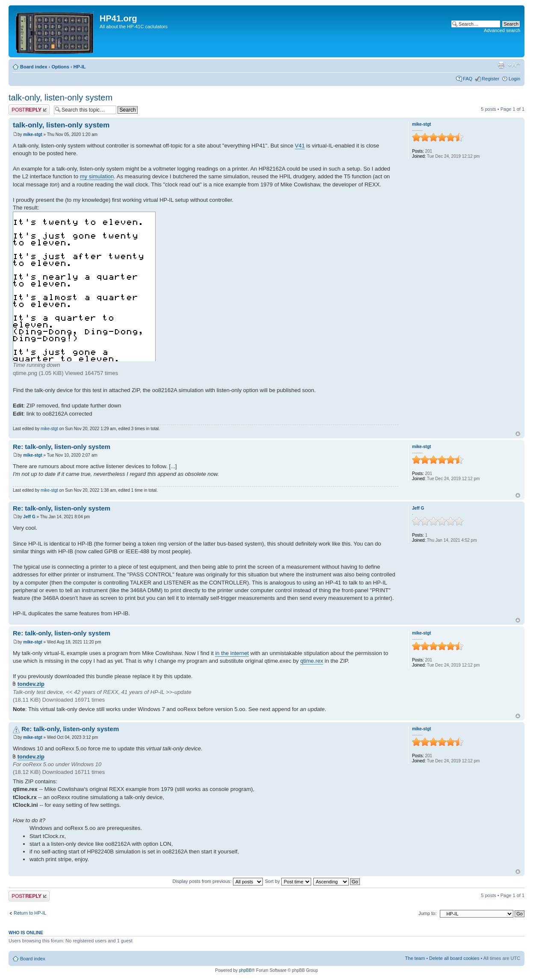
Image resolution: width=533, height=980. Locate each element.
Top (518, 434)
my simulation (97, 176)
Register (490, 79)
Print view (501, 65)
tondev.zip (31, 684)
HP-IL (80, 67)
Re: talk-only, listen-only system (62, 447)
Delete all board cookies (454, 958)
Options (60, 67)
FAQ (468, 79)
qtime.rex (311, 661)
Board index (34, 67)
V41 (300, 146)
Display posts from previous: (218, 881)
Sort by (288, 881)
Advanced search (502, 30)
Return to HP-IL (30, 913)
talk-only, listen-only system (60, 97)
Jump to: (427, 913)
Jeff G (29, 517)
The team (415, 958)
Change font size (514, 65)
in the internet (232, 653)
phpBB (245, 970)
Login (514, 79)
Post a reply (29, 110)
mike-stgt (32, 134)
